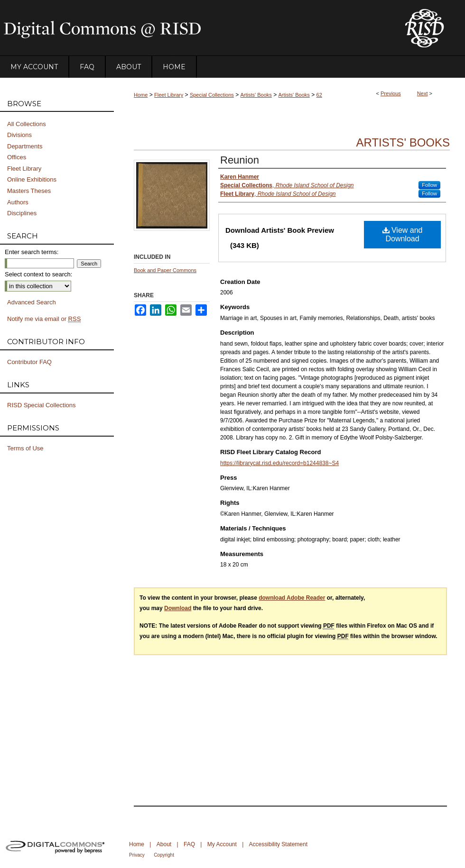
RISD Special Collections (42, 405)
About (164, 844)
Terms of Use (25, 448)
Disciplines (22, 213)
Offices (17, 157)
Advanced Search (32, 302)
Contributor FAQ (29, 362)
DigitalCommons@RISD (195, 28)
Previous (391, 93)
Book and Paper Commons (165, 270)
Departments (25, 146)
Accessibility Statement (278, 844)
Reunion (240, 160)
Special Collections (212, 95)
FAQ (189, 844)
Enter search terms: (32, 252)
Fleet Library (169, 95)
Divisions (19, 135)
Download (178, 608)
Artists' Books (256, 95)
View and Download (403, 234)
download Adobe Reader (292, 598)
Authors (18, 202)
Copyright (164, 855)
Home (141, 95)
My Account (222, 844)
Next (423, 93)
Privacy (137, 855)
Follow (429, 185)
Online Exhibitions (32, 179)
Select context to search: (38, 274)
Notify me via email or (44, 319)
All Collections (27, 124)
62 (319, 95)
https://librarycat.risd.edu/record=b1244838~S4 (279, 463)
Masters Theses (29, 191)
